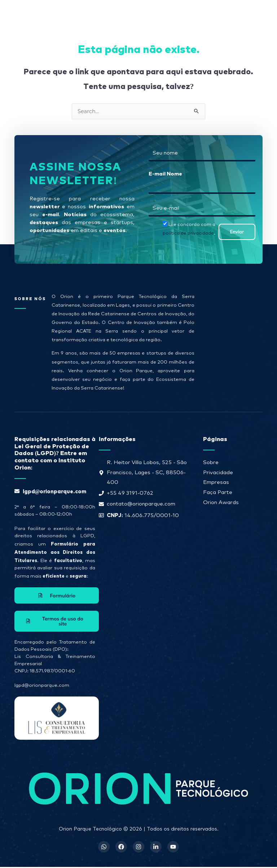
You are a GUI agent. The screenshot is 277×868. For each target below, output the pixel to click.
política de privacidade (188, 233)
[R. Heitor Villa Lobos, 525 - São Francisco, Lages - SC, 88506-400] (230, 339)
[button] (171, 12)
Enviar (237, 232)
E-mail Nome (165, 173)
